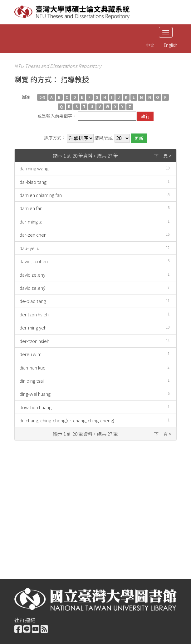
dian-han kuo (32, 367)
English (171, 45)
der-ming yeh (33, 327)
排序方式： (55, 138)
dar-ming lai (31, 221)
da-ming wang (34, 168)
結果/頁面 (104, 138)
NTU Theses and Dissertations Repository (58, 66)
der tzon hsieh (34, 314)
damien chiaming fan (41, 195)
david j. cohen (34, 261)
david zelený (32, 288)
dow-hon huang (35, 407)
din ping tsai (32, 381)
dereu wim (30, 354)
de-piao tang (33, 301)
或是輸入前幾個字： (57, 116)
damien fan (31, 208)
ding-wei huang (35, 394)
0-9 (42, 97)
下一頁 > (163, 156)
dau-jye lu (29, 248)
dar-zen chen (33, 235)
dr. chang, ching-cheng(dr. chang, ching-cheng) (67, 420)
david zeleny (32, 275)
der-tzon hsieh (34, 341)
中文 (150, 45)
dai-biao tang (33, 182)
